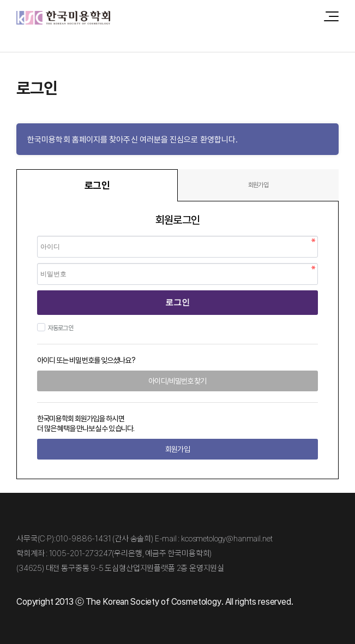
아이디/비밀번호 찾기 (177, 381)
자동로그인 (59, 328)
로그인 (177, 302)
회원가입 (258, 185)
